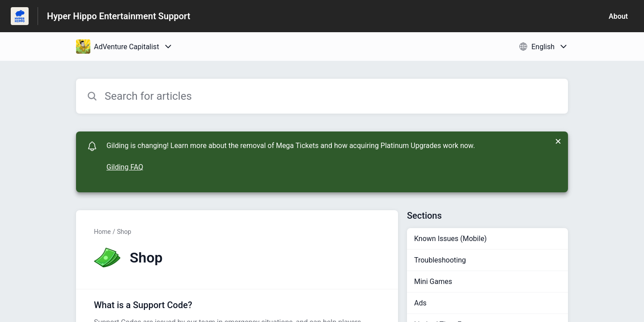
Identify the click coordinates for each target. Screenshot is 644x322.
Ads (420, 303)
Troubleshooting (440, 260)
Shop (124, 232)
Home (102, 232)
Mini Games (433, 282)
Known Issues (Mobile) (450, 239)
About (618, 16)
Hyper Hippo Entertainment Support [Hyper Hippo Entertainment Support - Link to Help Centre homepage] (119, 16)
